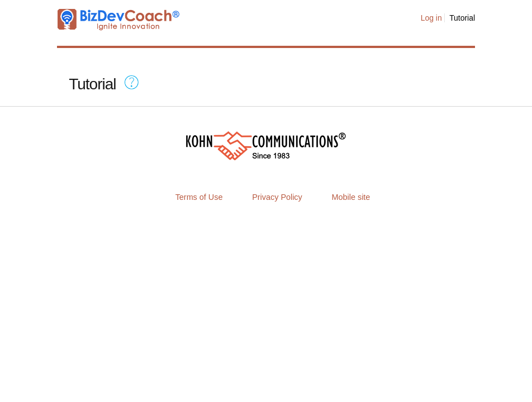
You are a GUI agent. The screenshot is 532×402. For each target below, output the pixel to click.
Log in (431, 18)
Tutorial (462, 18)
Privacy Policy (277, 197)
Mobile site (351, 197)
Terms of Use (199, 197)
